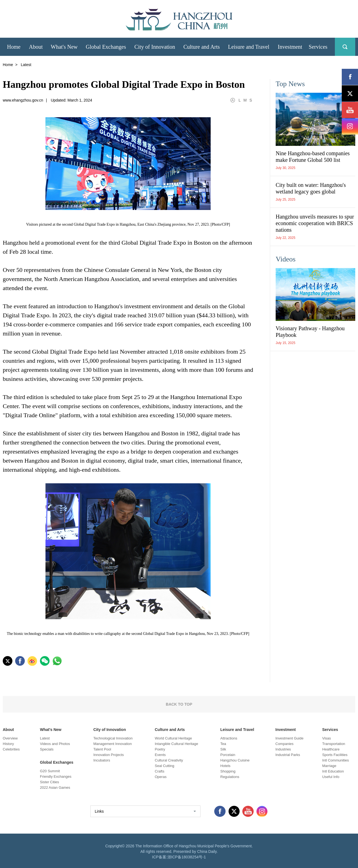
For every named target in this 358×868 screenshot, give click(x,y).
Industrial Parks (288, 755)
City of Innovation (110, 730)
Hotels (225, 766)
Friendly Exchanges (56, 776)
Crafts (160, 771)
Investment (286, 730)
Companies (284, 744)
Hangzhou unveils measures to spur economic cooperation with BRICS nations (315, 223)
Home (8, 65)
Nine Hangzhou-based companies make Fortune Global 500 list (313, 157)
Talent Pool (102, 749)
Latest (45, 738)
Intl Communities (336, 760)
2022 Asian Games (55, 788)
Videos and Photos (55, 744)
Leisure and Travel (237, 730)
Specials (47, 749)
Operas (161, 777)
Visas (327, 738)
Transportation (334, 744)
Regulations (230, 777)
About (8, 730)
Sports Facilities (335, 755)
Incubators (102, 760)
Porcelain (228, 755)
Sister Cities (49, 782)
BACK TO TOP (179, 704)
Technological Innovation (113, 738)
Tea (223, 744)
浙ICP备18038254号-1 (187, 857)
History (8, 744)
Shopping (228, 771)
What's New (51, 730)
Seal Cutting (165, 766)
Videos (286, 259)
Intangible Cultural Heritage (177, 744)
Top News (290, 84)
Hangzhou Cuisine (235, 760)
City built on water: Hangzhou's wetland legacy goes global (311, 188)
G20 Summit (50, 771)
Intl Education (333, 771)
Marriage (329, 766)
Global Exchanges (57, 762)
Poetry (160, 749)
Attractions (229, 738)
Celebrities (11, 749)
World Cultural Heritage (173, 738)
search (345, 47)
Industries (283, 749)
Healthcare (331, 749)
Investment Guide (289, 738)
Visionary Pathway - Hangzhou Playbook (310, 332)
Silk (223, 749)
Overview (10, 738)
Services (330, 730)
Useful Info (331, 777)
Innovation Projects (109, 755)
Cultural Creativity (169, 760)
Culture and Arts (170, 730)
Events (160, 755)
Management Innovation (112, 744)
